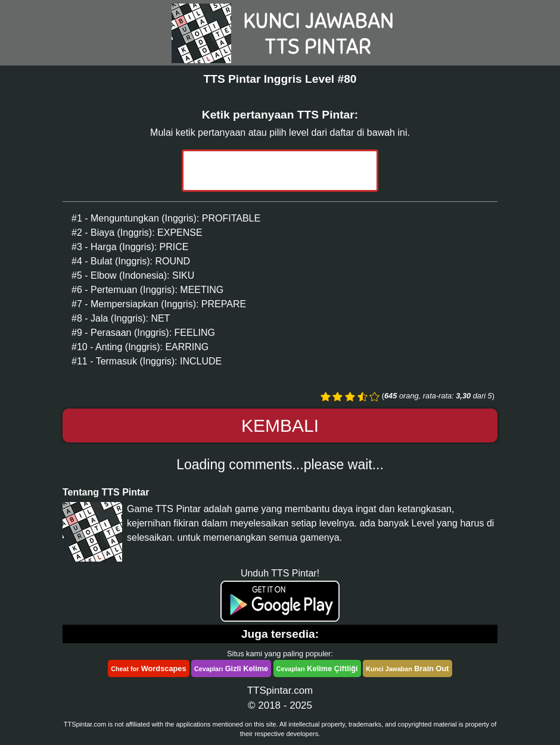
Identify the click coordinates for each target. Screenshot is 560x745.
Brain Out (407, 668)
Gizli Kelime (231, 668)
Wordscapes (148, 668)
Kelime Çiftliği (317, 668)
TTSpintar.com (280, 691)
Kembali (280, 426)
